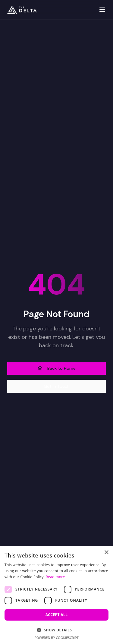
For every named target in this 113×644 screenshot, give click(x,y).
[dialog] (56, 595)
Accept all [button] (57, 615)
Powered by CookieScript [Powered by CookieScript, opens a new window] (56, 638)
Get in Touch (57, 386)
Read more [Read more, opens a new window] (55, 577)
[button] (56, 630)
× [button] (106, 553)
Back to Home (57, 368)
